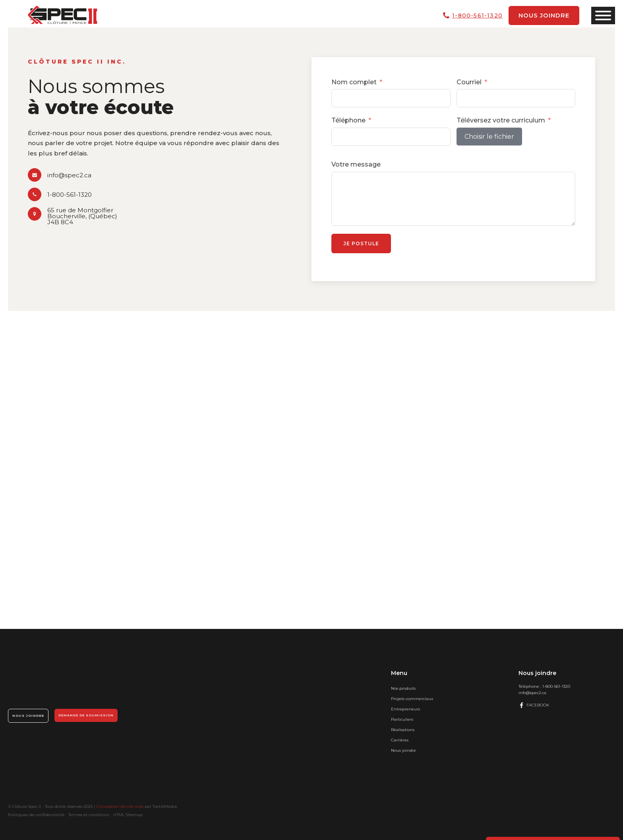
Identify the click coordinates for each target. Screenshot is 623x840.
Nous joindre (544, 15)
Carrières (400, 740)
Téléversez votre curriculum (501, 120)
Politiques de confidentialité (36, 815)
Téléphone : (544, 687)
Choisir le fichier (489, 137)
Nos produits (403, 688)
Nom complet (354, 82)
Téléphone (348, 120)
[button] (60, 175)
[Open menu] (603, 16)
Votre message (356, 164)
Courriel (469, 82)
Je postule (361, 243)
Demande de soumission (86, 715)
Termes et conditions (89, 815)
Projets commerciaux (412, 699)
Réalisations (403, 730)
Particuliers (402, 719)
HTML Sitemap (128, 815)
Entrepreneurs (405, 709)
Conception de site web (120, 806)
